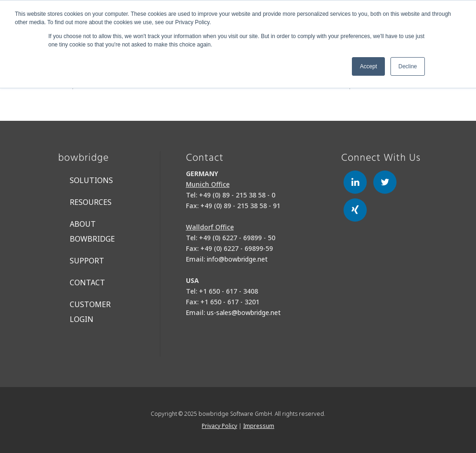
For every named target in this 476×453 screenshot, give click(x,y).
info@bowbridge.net (237, 259)
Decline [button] (408, 66)
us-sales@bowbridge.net (244, 312)
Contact (87, 282)
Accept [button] (368, 66)
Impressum (259, 426)
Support (87, 261)
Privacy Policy (219, 426)
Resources (91, 202)
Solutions (91, 180)
